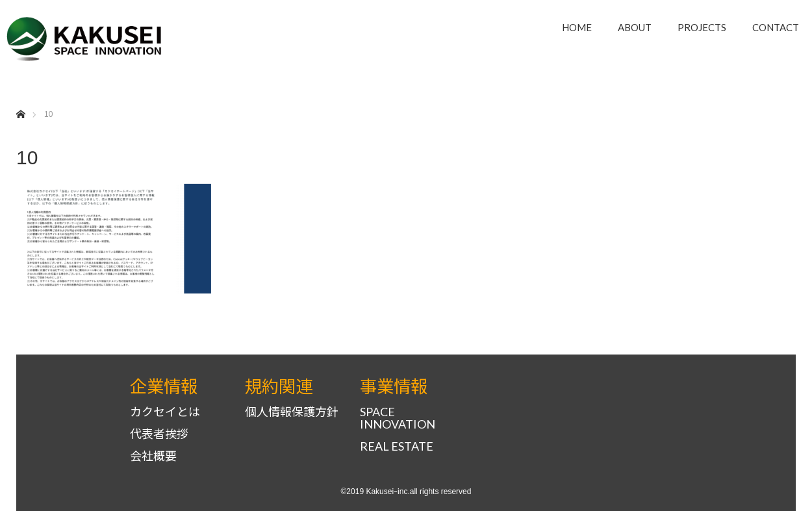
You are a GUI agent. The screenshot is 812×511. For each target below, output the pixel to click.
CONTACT (776, 27)
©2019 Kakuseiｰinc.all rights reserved (406, 492)
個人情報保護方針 (292, 412)
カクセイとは (165, 412)
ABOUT (635, 27)
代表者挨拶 (159, 434)
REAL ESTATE (397, 446)
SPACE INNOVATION (398, 418)
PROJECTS (702, 27)
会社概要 (153, 456)
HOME (577, 27)
